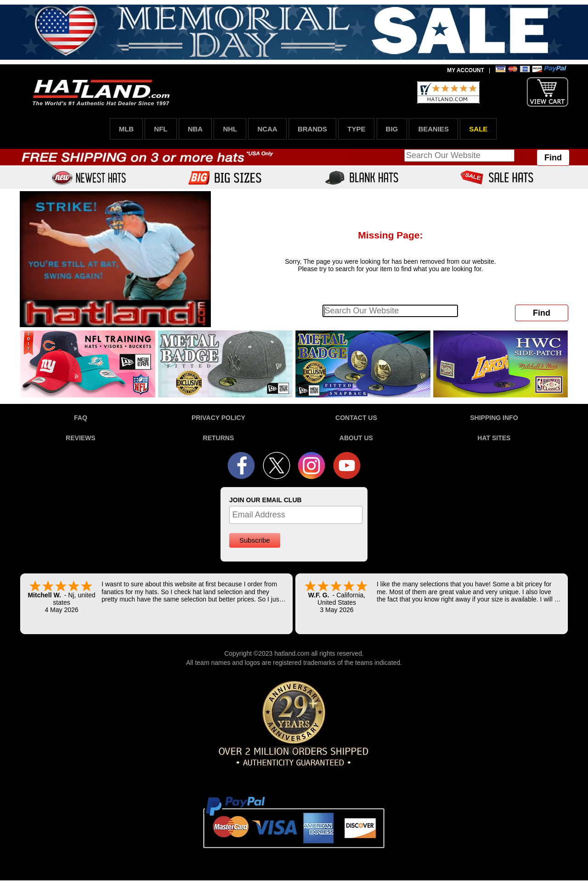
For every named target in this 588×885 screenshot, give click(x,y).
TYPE (356, 129)
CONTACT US (356, 418)
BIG (392, 129)
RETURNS (219, 438)
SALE (478, 129)
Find (553, 158)
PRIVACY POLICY (218, 418)
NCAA (267, 129)
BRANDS (312, 129)
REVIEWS (81, 438)
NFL (161, 129)
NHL (230, 129)
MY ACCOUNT (466, 70)
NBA (195, 129)
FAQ (81, 418)
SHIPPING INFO (494, 418)
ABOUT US (356, 438)
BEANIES (433, 129)
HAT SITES (494, 438)
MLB (127, 129)
